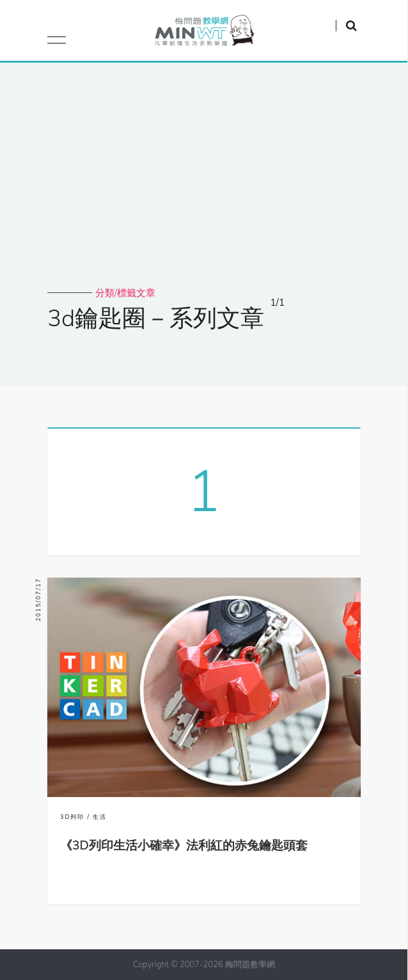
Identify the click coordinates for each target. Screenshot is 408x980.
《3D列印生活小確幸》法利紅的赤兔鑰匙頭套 (184, 846)
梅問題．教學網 (204, 34)
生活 (100, 817)
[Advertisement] (204, 191)
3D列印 (72, 817)
